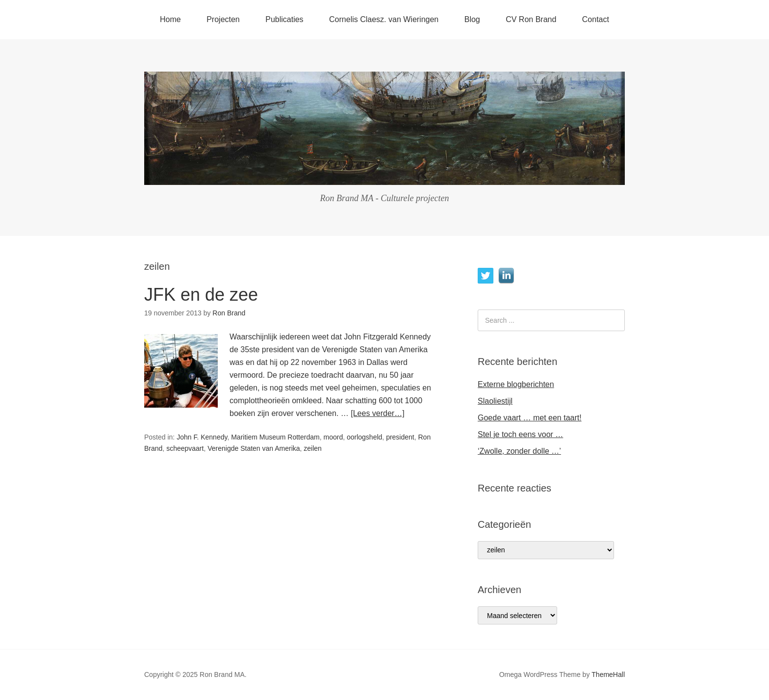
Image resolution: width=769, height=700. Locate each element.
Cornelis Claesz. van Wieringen (384, 19)
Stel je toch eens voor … (520, 434)
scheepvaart (185, 448)
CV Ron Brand (531, 19)
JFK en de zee (201, 295)
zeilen (313, 448)
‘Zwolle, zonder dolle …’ (519, 451)
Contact (596, 19)
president (400, 437)
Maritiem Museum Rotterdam (275, 437)
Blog (472, 19)
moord (333, 437)
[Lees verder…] (377, 413)
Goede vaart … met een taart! (530, 418)
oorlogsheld (364, 437)
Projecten (223, 19)
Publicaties (284, 19)
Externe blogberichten (516, 384)
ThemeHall (608, 674)
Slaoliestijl (495, 401)
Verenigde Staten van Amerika (254, 448)
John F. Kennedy (202, 437)
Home (170, 19)
